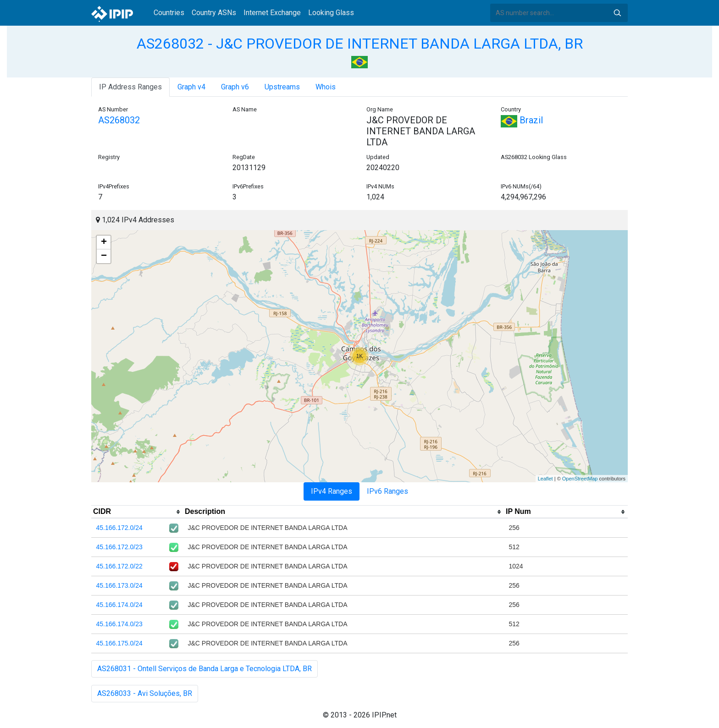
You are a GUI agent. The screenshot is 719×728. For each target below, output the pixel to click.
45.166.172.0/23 (119, 547)
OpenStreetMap (580, 479)
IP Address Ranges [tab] (130, 87)
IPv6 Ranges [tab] (387, 491)
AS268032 (119, 120)
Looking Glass (331, 13)
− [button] (104, 256)
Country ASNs (214, 13)
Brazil (522, 120)
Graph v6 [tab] (235, 87)
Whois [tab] (326, 87)
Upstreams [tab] (282, 87)
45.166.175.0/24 (119, 643)
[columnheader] (137, 512)
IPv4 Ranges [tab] (332, 491)
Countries (169, 13)
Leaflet (545, 479)
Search (617, 13)
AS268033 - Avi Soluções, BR (145, 693)
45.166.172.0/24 (119, 528)
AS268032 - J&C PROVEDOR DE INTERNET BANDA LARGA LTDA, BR (360, 44)
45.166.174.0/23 (119, 624)
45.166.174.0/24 (119, 605)
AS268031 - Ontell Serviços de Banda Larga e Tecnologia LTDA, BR (205, 669)
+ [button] (104, 243)
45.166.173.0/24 (119, 585)
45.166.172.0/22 (119, 566)
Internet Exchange (272, 13)
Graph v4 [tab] (191, 87)
